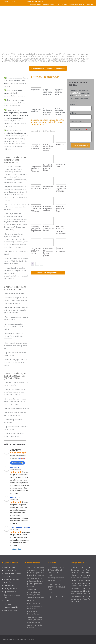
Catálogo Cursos (49, 4)
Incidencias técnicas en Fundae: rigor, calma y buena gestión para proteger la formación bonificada (35, 622)
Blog (58, 4)
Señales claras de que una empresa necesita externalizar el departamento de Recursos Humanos (34, 608)
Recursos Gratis (36, 4)
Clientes (7, 601)
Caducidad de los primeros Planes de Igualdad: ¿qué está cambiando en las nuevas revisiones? (35, 595)
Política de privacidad (11, 607)
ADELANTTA (16, 450)
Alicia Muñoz (15, 497)
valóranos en (18, 463)
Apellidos (73, 113)
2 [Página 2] (37, 264)
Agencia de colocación (77, 4)
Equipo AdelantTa (10, 592)
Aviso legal (7, 604)
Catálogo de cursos (11, 589)
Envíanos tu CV (9, 585)
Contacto (90, 4)
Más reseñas (16, 549)
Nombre (72, 105)
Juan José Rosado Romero (20, 527)
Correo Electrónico (76, 121)
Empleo (64, 4)
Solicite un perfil (9, 567)
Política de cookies (10, 610)
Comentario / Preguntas (78, 130)
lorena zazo (14, 467)
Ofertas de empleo (10, 570)
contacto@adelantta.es (82, 96)
